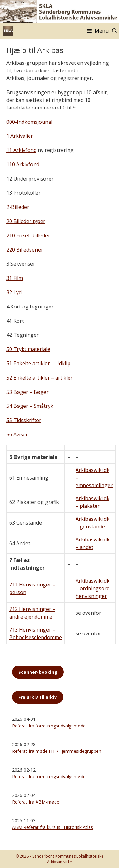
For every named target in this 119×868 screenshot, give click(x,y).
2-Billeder (18, 207)
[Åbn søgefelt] (114, 31)
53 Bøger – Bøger (27, 392)
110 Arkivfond (23, 164)
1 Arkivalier (20, 136)
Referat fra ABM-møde (36, 802)
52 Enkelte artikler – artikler (40, 378)
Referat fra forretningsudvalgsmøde (49, 726)
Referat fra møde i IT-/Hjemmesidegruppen (57, 751)
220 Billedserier (25, 250)
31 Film (15, 278)
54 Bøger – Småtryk (30, 406)
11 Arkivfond (21, 150)
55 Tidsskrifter (24, 420)
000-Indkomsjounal (29, 122)
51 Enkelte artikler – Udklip (38, 363)
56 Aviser (17, 434)
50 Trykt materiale (28, 349)
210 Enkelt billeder (28, 235)
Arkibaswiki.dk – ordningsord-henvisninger (93, 588)
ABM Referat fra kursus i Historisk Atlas (53, 827)
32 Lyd (14, 292)
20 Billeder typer (26, 221)
